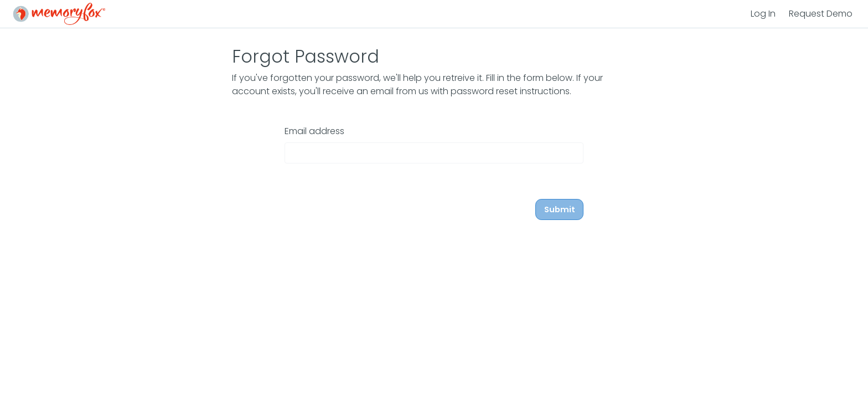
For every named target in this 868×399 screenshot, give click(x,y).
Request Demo (821, 14)
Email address (314, 131)
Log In (763, 14)
